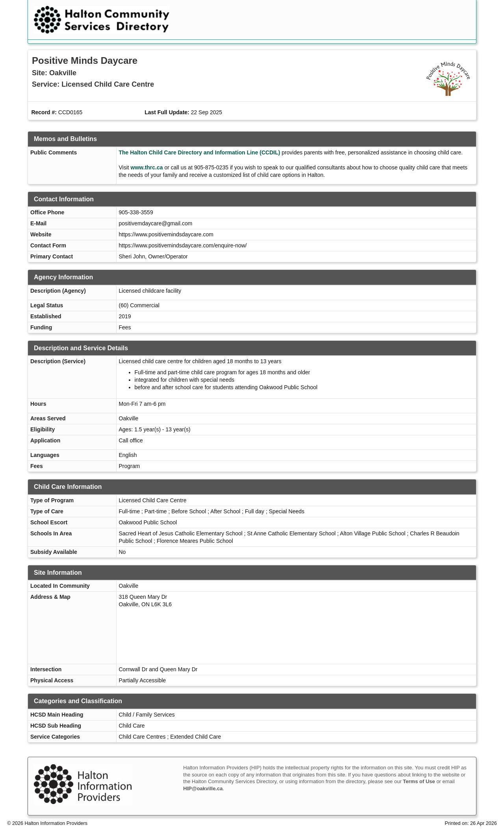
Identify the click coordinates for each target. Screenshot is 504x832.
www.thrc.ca (147, 167)
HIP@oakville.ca (203, 788)
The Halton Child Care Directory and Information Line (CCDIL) (200, 152)
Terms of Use (419, 781)
